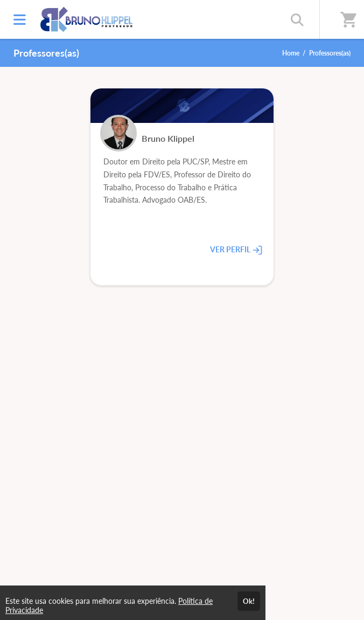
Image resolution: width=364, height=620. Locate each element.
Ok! (249, 601)
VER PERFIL (236, 250)
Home (291, 53)
